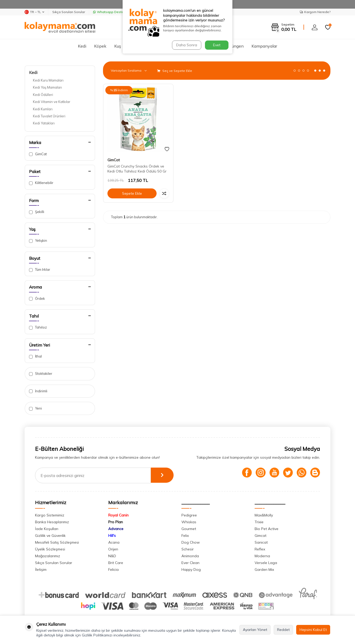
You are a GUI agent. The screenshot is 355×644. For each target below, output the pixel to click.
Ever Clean (190, 563)
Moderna (262, 556)
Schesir (188, 549)
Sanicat (261, 542)
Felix (185, 536)
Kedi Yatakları (44, 123)
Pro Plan (116, 522)
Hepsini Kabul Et (313, 630)
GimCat (38, 154)
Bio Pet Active (267, 529)
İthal (35, 356)
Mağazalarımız (48, 556)
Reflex (260, 549)
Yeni (35, 408)
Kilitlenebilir (41, 183)
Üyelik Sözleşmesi (50, 549)
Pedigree (189, 515)
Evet (217, 45)
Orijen (113, 549)
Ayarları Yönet (255, 630)
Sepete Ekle (132, 193)
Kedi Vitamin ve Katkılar (52, 102)
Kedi (82, 46)
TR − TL (34, 12)
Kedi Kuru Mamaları (48, 80)
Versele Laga (266, 563)
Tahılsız (38, 327)
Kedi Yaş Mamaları (47, 87)
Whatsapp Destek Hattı (113, 12)
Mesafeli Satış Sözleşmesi (57, 542)
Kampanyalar (264, 46)
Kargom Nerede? (315, 12)
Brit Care (116, 563)
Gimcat (260, 536)
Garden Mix (264, 570)
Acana (114, 542)
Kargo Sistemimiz (50, 515)
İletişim (41, 570)
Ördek (37, 299)
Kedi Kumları (43, 109)
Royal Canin (118, 515)
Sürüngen (235, 46)
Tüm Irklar (40, 270)
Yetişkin (38, 241)
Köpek (100, 46)
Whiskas (189, 522)
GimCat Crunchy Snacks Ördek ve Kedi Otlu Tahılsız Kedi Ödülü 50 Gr (137, 169)
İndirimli (38, 391)
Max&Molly (264, 515)
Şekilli (37, 212)
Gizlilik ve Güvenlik (50, 536)
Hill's (112, 536)
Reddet (283, 630)
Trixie (259, 522)
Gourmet (189, 529)
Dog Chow (191, 542)
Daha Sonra (186, 45)
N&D (112, 556)
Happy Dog (191, 570)
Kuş (118, 46)
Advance (116, 529)
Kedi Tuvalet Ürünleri (49, 116)
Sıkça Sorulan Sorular (69, 12)
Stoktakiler (41, 374)
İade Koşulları (47, 529)
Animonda (190, 556)
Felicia (113, 570)
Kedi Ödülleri (43, 95)
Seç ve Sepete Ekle (175, 71)
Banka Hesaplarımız (52, 522)
